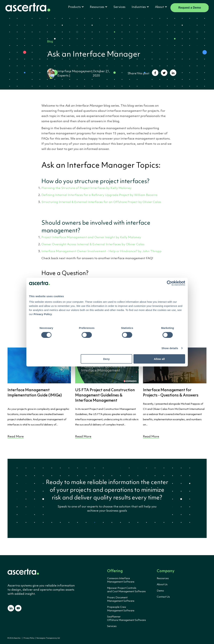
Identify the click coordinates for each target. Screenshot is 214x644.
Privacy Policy (29, 638)
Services (119, 7)
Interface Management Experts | (70, 74)
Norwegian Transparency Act (48, 638)
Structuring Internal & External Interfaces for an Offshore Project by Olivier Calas (101, 202)
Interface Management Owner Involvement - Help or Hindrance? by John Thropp (101, 251)
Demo (160, 591)
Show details (170, 348)
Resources (163, 578)
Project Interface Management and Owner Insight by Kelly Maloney (91, 237)
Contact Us (163, 597)
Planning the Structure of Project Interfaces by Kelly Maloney (86, 188)
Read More (16, 437)
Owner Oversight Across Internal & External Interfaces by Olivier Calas (93, 244)
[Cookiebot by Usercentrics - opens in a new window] (169, 283)
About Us (162, 585)
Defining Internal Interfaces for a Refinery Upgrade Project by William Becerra (99, 195)
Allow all (159, 359)
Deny (106, 359)
